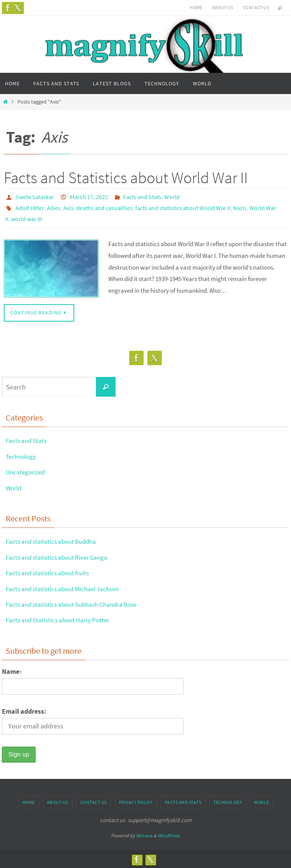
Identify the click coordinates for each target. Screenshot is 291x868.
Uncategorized (27, 471)
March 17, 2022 (89, 197)
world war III (27, 218)
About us (223, 7)
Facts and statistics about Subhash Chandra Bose (77, 603)
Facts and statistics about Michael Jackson (67, 588)
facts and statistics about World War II (183, 207)
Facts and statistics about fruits (50, 572)
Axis (68, 207)
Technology (22, 455)
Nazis (240, 207)
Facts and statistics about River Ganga (60, 556)
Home (196, 7)
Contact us (256, 7)
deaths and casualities (104, 207)
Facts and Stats (142, 197)
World (172, 197)
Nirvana (144, 834)
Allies (54, 207)
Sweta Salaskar (35, 197)
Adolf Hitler (30, 207)
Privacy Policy (136, 801)
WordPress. (169, 834)
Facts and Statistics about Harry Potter (61, 619)
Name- (12, 670)
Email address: (24, 710)
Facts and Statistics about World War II (126, 177)
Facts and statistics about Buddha (54, 540)
